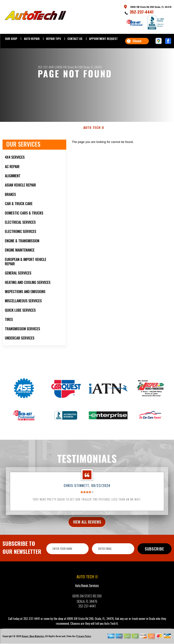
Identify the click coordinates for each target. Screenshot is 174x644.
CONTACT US (75, 39)
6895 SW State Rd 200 (70, 67)
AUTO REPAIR (32, 39)
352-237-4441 (142, 12)
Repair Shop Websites (33, 640)
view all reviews (87, 525)
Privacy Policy (84, 640)
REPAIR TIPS (54, 39)
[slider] (87, 495)
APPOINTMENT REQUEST (103, 39)
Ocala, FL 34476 (93, 67)
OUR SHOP (11, 39)
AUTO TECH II (94, 131)
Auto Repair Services (87, 589)
